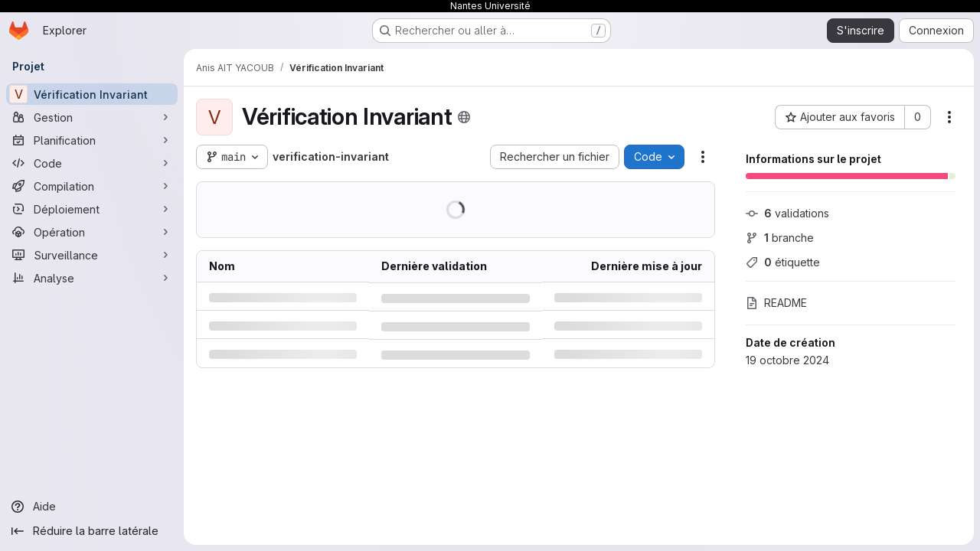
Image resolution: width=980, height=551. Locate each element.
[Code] (92, 163)
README (776, 303)
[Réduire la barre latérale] (92, 531)
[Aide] (92, 507)
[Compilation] (92, 186)
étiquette (783, 262)
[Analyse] (92, 278)
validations (787, 213)
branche (780, 238)
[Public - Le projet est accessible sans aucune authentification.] (464, 117)
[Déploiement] (92, 209)
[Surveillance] (92, 255)
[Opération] (92, 232)
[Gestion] (92, 117)
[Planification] (92, 140)
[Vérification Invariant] (92, 94)
